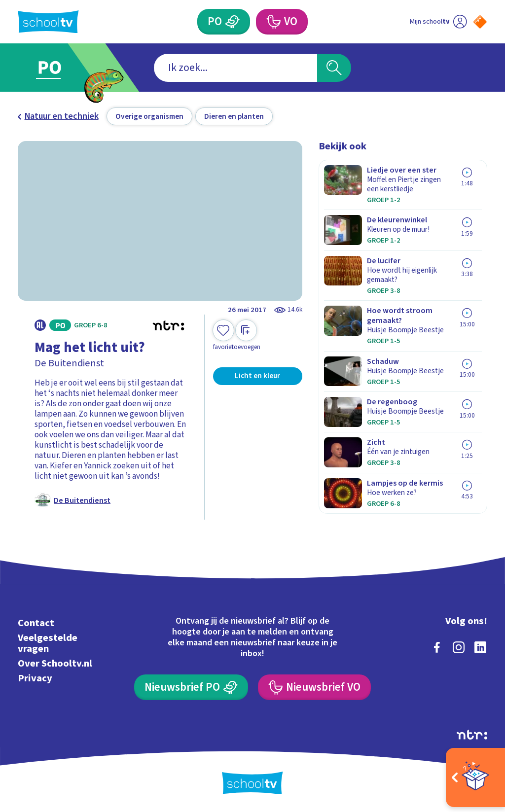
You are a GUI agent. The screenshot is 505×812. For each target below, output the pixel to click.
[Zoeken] (334, 68)
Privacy (35, 678)
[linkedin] (480, 647)
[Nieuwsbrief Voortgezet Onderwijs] (314, 687)
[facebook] (437, 647)
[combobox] (235, 68)
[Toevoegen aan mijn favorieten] (223, 335)
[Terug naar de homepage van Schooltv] (48, 22)
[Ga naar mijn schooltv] (438, 22)
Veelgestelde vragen (48, 643)
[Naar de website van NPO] (480, 22)
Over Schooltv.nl (55, 663)
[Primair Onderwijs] (223, 22)
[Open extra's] (475, 777)
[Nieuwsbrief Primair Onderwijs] (191, 687)
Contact (36, 623)
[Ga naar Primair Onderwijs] (64, 68)
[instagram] (459, 647)
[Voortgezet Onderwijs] (282, 22)
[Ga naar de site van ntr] (472, 735)
